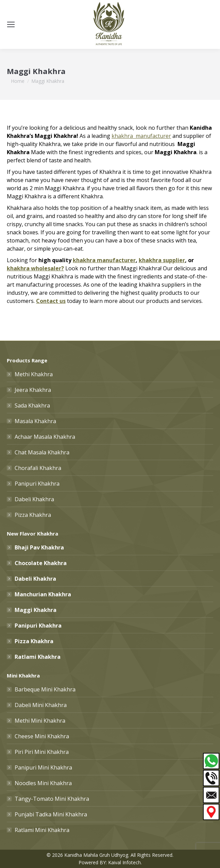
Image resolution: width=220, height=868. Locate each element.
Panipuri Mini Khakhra (43, 767)
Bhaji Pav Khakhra (39, 547)
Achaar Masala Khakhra (45, 437)
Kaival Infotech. (125, 862)
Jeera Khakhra (33, 390)
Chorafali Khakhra (38, 468)
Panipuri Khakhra (37, 484)
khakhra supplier (162, 260)
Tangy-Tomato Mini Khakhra (52, 799)
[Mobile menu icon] (11, 24)
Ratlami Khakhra (38, 657)
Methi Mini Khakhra (40, 721)
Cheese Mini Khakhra (42, 736)
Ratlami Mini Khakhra (42, 830)
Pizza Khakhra (33, 515)
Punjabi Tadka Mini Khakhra (51, 814)
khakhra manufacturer (104, 260)
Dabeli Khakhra (34, 499)
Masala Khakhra (35, 421)
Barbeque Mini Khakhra (45, 689)
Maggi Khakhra (36, 610)
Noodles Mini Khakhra (43, 783)
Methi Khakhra (34, 374)
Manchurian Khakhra (43, 594)
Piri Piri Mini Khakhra (42, 752)
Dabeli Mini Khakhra (41, 705)
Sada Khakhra (32, 405)
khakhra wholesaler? (35, 268)
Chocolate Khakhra (41, 563)
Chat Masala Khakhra (42, 452)
